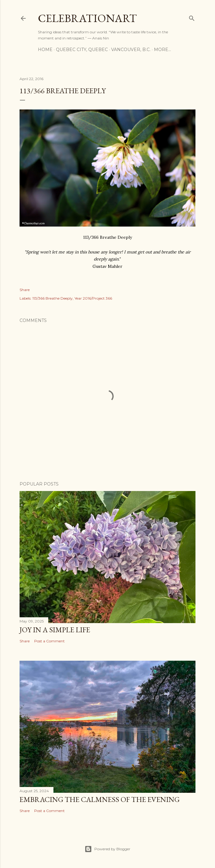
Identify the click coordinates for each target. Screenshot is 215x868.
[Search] (192, 17)
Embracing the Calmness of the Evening (100, 799)
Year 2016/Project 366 (93, 298)
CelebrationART (87, 18)
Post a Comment (49, 641)
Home (45, 50)
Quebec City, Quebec (82, 50)
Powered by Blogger (107, 849)
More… (162, 50)
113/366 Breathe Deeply (53, 298)
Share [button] (25, 290)
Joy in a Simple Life (55, 630)
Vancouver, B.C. (131, 50)
